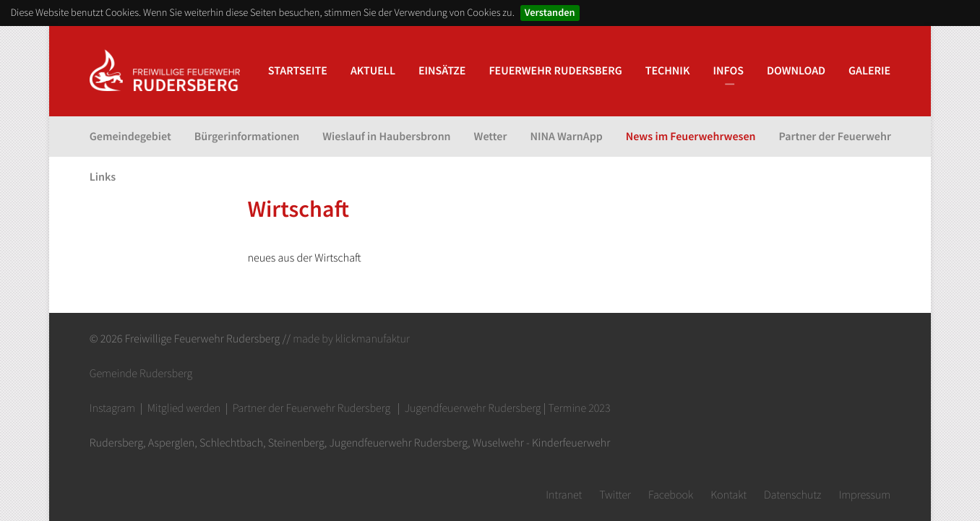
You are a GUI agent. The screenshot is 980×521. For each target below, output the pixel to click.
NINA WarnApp (566, 137)
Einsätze (442, 71)
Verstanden (550, 12)
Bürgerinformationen (247, 137)
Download (796, 71)
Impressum (864, 495)
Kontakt (728, 495)
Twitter (615, 495)
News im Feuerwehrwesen (691, 137)
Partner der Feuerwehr (835, 137)
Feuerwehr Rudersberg (555, 71)
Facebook (671, 495)
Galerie (869, 71)
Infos (728, 71)
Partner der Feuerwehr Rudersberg (311, 408)
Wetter (491, 137)
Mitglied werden (184, 408)
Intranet (564, 495)
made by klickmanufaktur (351, 339)
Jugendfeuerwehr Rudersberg (473, 408)
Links (103, 177)
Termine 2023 (580, 408)
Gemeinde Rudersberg (141, 374)
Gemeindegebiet (130, 137)
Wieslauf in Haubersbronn (386, 137)
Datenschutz (792, 495)
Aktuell (373, 71)
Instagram (112, 408)
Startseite (298, 71)
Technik (668, 71)
